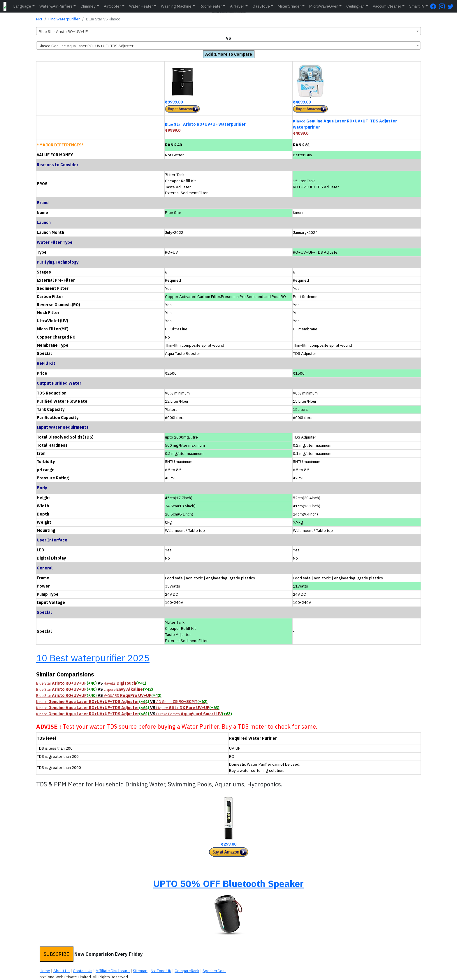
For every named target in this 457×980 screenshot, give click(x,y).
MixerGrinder (289, 6)
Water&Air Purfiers (56, 6)
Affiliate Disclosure (113, 971)
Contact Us (83, 971)
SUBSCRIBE (57, 954)
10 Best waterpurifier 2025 (93, 658)
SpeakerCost (214, 971)
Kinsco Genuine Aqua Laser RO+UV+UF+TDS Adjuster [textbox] (86, 46)
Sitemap (140, 971)
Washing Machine (176, 6)
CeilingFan (355, 6)
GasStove (261, 6)
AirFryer (237, 6)
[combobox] (228, 31)
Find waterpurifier (64, 19)
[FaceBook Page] (435, 6)
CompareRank (187, 971)
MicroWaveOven (324, 6)
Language (22, 6)
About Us (61, 971)
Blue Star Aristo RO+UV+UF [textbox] (63, 31)
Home (45, 971)
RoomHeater (211, 6)
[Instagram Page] (443, 6)
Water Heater (141, 6)
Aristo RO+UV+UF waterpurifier (205, 124)
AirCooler (112, 6)
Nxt (39, 19)
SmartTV (417, 6)
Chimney (88, 6)
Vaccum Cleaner (387, 6)
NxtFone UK (161, 971)
